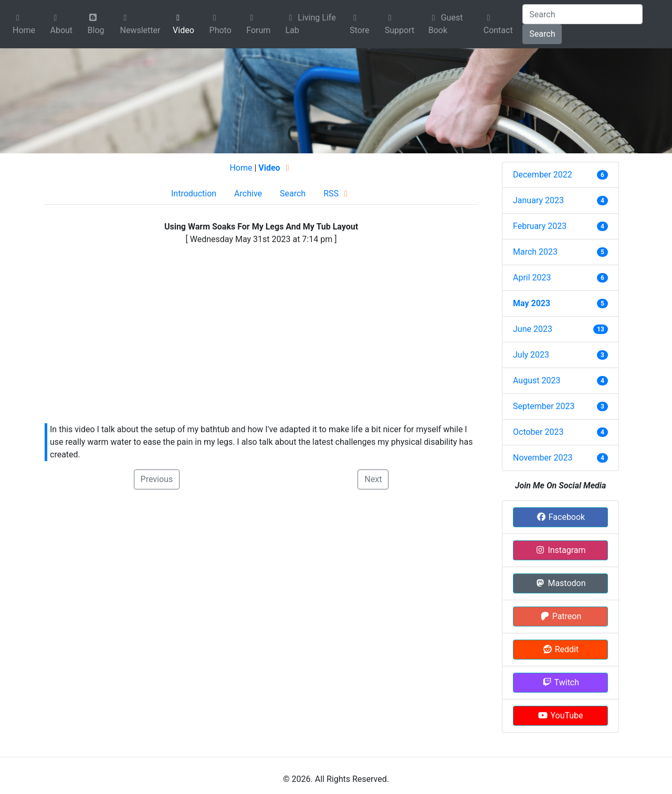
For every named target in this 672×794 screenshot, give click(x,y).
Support (400, 24)
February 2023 (540, 226)
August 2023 (537, 380)
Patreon (561, 616)
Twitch (560, 682)
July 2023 (531, 355)
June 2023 (533, 329)
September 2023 (544, 406)
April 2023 (532, 278)
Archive (248, 194)
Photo (220, 24)
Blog (96, 24)
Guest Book (446, 24)
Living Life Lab (310, 24)
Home (24, 24)
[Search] (582, 14)
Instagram (560, 550)
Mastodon (560, 583)
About (61, 24)
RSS (337, 194)
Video (183, 24)
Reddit (560, 649)
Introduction (194, 194)
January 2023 (538, 200)
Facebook (560, 517)
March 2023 (535, 252)
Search (542, 34)
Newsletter (140, 24)
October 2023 (538, 432)
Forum (258, 24)
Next (373, 479)
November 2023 (543, 458)
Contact (498, 24)
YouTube (560, 715)
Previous (157, 479)
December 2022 (543, 175)
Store (359, 24)
